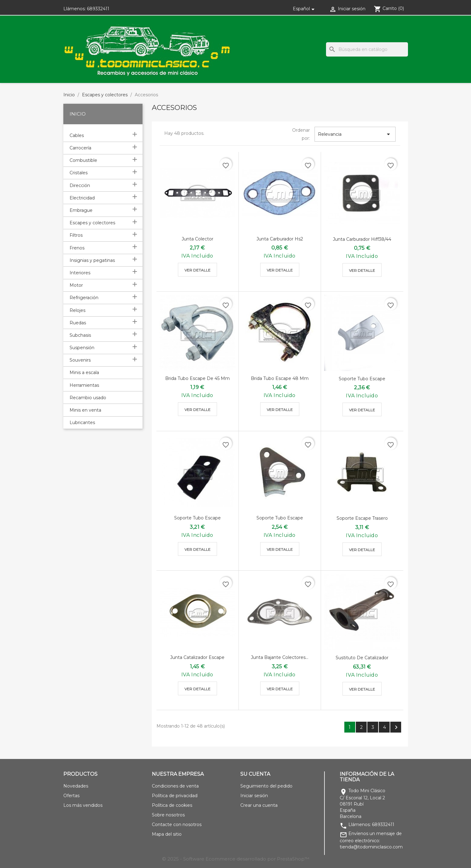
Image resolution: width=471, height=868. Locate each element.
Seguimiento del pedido (266, 786)
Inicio (78, 114)
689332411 (98, 9)
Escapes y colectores (92, 223)
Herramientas (84, 385)
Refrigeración (84, 298)
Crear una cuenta (259, 805)
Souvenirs (80, 360)
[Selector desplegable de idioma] (305, 9)
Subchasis (80, 335)
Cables (77, 135)
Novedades (76, 786)
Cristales (79, 173)
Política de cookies (172, 805)
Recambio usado (88, 398)
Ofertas (71, 796)
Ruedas (78, 323)
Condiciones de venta (175, 786)
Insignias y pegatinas (92, 260)
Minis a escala (84, 372)
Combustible (83, 160)
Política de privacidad (175, 796)
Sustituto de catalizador (362, 658)
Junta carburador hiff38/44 (362, 239)
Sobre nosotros (168, 815)
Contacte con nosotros (177, 825)
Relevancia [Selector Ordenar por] (355, 134)
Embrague (81, 210)
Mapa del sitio (167, 834)
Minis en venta (85, 410)
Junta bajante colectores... (280, 657)
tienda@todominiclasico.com (371, 847)
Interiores (80, 273)
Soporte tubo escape (362, 379)
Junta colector (197, 239)
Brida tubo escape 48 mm (280, 378)
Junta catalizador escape (197, 657)
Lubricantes (82, 423)
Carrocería (80, 148)
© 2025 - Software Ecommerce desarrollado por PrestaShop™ (236, 859)
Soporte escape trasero (362, 518)
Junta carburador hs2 (280, 239)
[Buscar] (367, 49)
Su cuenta (255, 774)
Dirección (80, 185)
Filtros (76, 235)
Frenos (77, 248)
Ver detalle (197, 270)
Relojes (77, 310)
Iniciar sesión (254, 796)
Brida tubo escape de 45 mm (197, 378)
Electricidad (82, 198)
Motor (76, 285)
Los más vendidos (83, 805)
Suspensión (82, 348)
